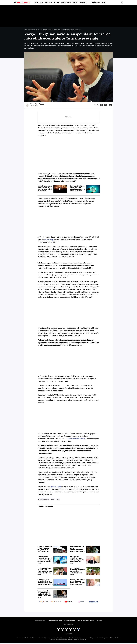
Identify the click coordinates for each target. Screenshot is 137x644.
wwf (58, 499)
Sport (104, 2)
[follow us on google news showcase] (56, 602)
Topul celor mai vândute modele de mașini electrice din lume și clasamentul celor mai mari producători (44, 593)
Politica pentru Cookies (55, 620)
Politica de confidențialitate (86, 620)
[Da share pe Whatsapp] (110, 105)
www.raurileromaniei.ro (76, 439)
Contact (99, 620)
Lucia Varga (49, 240)
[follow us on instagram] (81, 602)
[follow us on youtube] (69, 602)
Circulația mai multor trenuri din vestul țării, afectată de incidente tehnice (45, 549)
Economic (48, 2)
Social (75, 2)
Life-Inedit (83, 2)
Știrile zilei (39, 2)
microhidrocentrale (44, 499)
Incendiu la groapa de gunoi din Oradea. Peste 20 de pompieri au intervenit (45, 188)
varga (53, 499)
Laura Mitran (34, 106)
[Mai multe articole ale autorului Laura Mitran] (27, 105)
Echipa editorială (40, 620)
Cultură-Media (95, 2)
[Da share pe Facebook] (101, 105)
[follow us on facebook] (93, 602)
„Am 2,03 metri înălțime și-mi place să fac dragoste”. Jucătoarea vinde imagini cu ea (78, 571)
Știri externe (66, 2)
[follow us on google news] (44, 602)
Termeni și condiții (70, 620)
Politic (57, 2)
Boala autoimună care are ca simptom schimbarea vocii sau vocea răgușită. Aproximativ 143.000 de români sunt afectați (78, 582)
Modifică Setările (69, 624)
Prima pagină (28, 30)
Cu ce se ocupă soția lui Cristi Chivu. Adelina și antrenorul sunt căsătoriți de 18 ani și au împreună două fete (45, 571)
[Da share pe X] (106, 105)
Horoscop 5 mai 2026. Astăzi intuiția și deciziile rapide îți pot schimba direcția (78, 188)
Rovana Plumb (56, 487)
